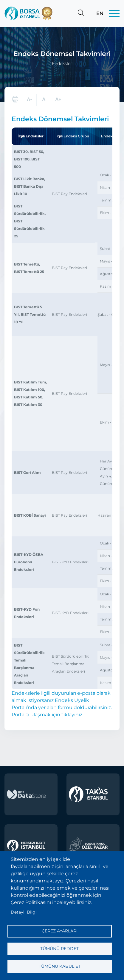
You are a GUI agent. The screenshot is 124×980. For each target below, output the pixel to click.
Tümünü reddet (59, 949)
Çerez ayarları (60, 931)
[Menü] (114, 13)
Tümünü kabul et (60, 966)
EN (100, 13)
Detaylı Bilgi (24, 912)
